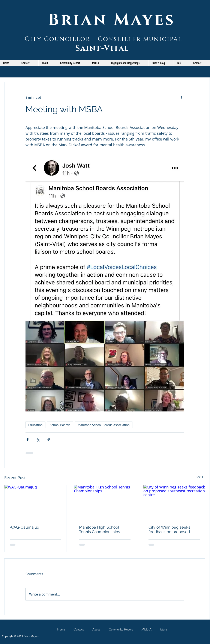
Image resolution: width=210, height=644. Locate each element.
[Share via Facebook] (28, 440)
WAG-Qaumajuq (24, 527)
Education (35, 425)
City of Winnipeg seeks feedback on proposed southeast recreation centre (174, 529)
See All (200, 477)
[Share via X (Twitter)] (38, 440)
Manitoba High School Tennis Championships (100, 529)
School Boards (60, 425)
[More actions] (181, 97)
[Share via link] (49, 440)
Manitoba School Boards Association (104, 425)
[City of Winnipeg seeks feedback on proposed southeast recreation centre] (174, 502)
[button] (73, 63)
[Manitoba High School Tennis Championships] (105, 502)
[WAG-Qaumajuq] (35, 502)
